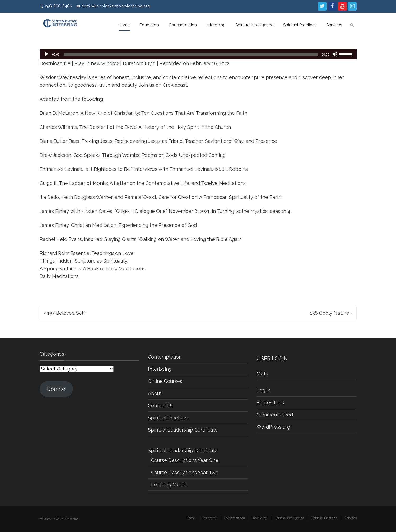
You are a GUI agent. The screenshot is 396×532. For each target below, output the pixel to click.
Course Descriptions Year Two (185, 472)
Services (334, 25)
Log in (264, 390)
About (155, 393)
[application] (198, 54)
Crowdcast (175, 85)
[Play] (46, 54)
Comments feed (275, 415)
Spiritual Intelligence (254, 25)
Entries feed (270, 403)
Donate (56, 389)
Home (124, 25)
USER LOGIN (272, 359)
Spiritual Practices (300, 25)
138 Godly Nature (331, 313)
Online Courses (165, 381)
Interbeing (216, 25)
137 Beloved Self (65, 313)
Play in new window (97, 63)
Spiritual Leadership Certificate (183, 430)
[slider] (191, 54)
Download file (55, 63)
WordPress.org (273, 427)
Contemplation (183, 25)
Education (149, 25)
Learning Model (169, 485)
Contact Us (161, 405)
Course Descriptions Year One (185, 460)
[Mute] (335, 54)
